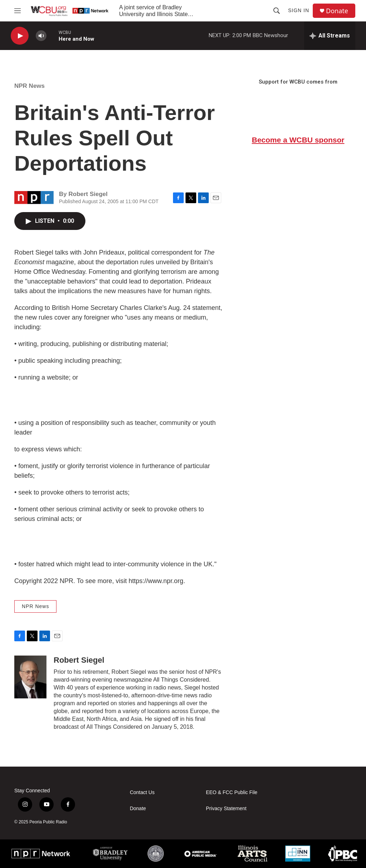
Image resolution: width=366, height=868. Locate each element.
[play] (20, 36)
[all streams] (330, 36)
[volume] (41, 36)
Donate (337, 11)
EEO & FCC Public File (232, 792)
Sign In (299, 10)
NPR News (29, 86)
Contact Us (142, 792)
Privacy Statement (226, 809)
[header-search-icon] (277, 11)
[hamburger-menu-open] (18, 11)
